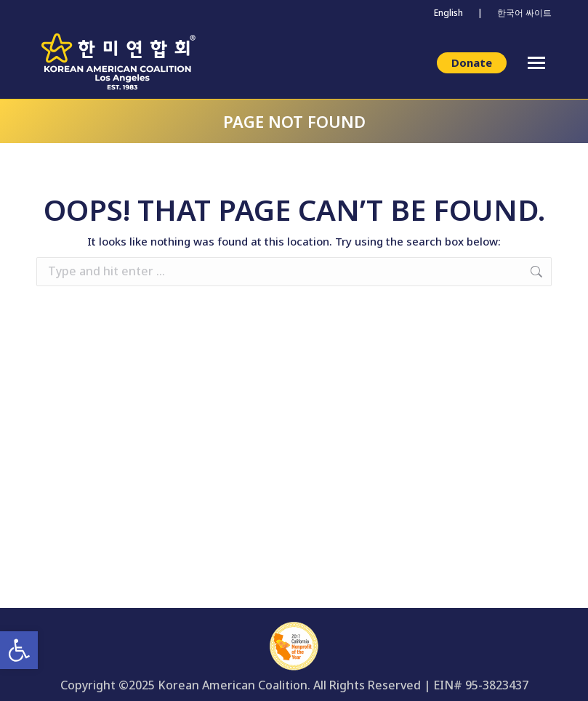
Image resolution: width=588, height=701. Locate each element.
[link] (19, 650)
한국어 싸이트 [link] (524, 13)
